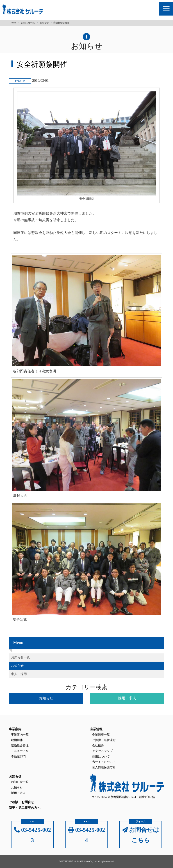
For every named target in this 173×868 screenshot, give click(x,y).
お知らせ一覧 (28, 23)
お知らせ (44, 23)
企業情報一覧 (101, 735)
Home (13, 23)
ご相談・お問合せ (21, 802)
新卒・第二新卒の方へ (25, 808)
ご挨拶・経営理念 (104, 740)
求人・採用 (19, 674)
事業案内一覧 (20, 735)
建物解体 (17, 740)
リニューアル (20, 751)
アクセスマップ (102, 751)
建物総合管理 (20, 745)
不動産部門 (18, 756)
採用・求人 (18, 793)
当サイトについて (104, 762)
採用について (101, 756)
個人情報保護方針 (104, 767)
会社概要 (98, 745)
